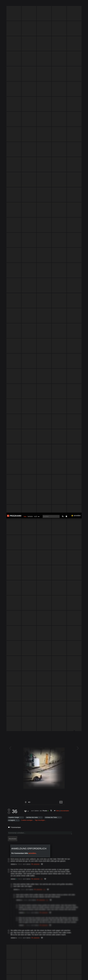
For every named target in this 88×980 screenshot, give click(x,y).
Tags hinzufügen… (41, 457)
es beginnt (12, 457)
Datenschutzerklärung (63, 977)
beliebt (30, 4)
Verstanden (80, 975)
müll (35, 4)
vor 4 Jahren (35, 448)
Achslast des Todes (51, 455)
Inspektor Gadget (14, 455)
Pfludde (45, 448)
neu (25, 4)
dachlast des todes (32, 455)
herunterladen (65, 448)
